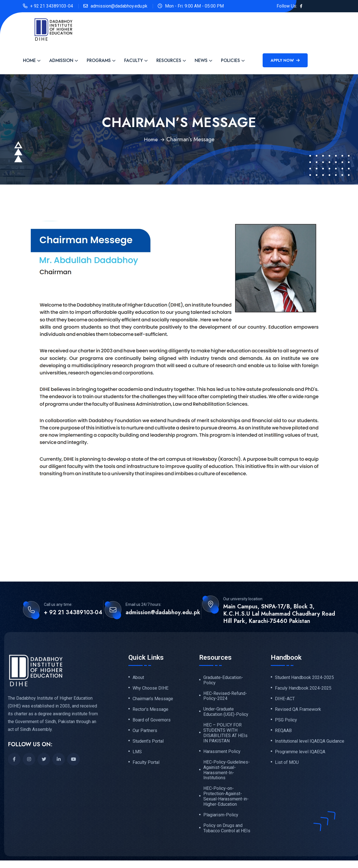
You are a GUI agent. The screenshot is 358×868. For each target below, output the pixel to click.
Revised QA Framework (298, 710)
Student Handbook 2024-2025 (304, 678)
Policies (230, 60)
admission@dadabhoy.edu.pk (119, 6)
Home (29, 60)
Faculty (134, 60)
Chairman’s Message (153, 699)
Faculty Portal (146, 764)
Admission (61, 60)
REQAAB (283, 732)
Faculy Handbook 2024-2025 (303, 688)
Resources (169, 60)
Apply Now (285, 60)
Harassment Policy (222, 752)
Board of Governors (152, 721)
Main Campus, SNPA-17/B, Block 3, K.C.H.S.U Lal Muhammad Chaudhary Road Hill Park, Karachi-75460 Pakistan (279, 614)
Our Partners (145, 732)
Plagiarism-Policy (221, 817)
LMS (137, 754)
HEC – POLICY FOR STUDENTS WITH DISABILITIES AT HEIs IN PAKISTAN (225, 734)
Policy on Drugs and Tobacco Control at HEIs (227, 830)
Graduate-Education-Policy (223, 680)
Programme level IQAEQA (300, 754)
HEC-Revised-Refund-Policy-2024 (225, 696)
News (201, 60)
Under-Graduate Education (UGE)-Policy (226, 712)
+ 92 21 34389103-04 (52, 6)
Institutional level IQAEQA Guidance (310, 743)
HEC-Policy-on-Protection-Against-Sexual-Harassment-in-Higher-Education (226, 798)
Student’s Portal (148, 743)
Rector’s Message (150, 710)
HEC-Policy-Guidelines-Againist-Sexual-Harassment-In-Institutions (227, 771)
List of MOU (287, 764)
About (138, 678)
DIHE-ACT (285, 699)
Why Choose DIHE (150, 688)
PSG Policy (286, 721)
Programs (99, 60)
